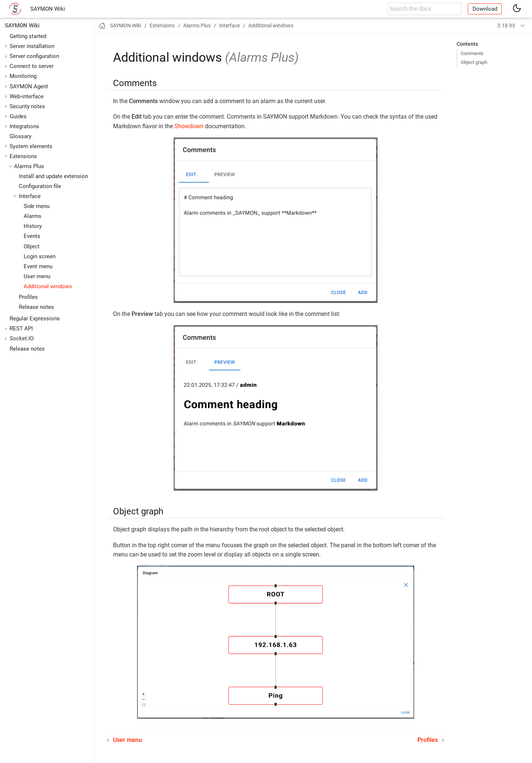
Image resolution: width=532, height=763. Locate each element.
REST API (21, 328)
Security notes (27, 106)
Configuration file (40, 186)
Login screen (40, 256)
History (33, 226)
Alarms (33, 216)
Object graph (474, 62)
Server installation (32, 46)
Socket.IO (22, 338)
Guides (18, 116)
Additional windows (48, 286)
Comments (472, 53)
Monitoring (23, 76)
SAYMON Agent (29, 86)
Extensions (23, 156)
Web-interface (27, 96)
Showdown (189, 126)
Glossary (21, 136)
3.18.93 (506, 25)
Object (32, 246)
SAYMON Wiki (48, 9)
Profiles (28, 297)
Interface (30, 196)
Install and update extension (53, 176)
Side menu (37, 206)
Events (32, 236)
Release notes (36, 307)
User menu (37, 276)
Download (485, 9)
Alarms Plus (29, 166)
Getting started (28, 36)
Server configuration (34, 56)
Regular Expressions (35, 319)
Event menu (38, 266)
